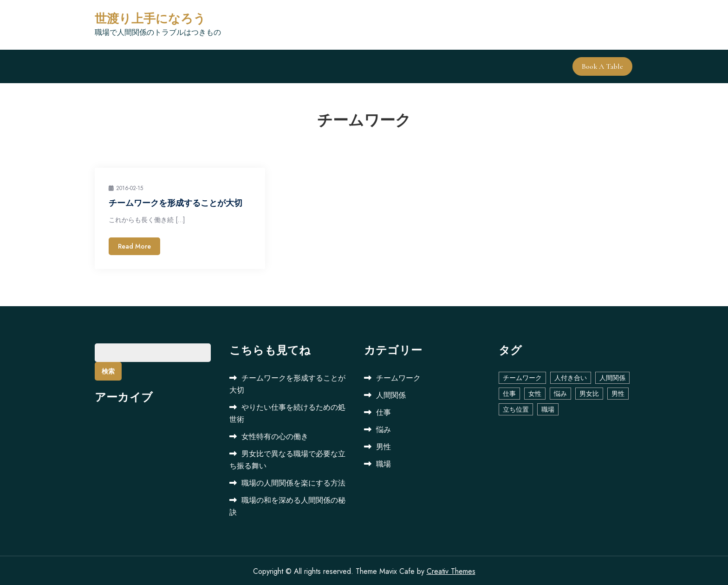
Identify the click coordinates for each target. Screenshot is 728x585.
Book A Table (603, 66)
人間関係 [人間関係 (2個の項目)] (612, 376)
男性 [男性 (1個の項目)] (618, 392)
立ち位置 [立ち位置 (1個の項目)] (516, 408)
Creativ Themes (451, 569)
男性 (383, 445)
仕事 (383, 411)
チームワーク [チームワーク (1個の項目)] (522, 376)
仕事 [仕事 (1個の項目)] (509, 392)
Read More (134, 244)
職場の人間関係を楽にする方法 (293, 481)
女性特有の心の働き (275, 435)
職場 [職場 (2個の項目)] (548, 408)
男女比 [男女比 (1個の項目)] (589, 392)
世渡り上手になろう (150, 19)
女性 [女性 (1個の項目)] (535, 392)
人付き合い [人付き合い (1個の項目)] (571, 376)
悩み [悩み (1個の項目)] (560, 392)
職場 (383, 462)
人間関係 (391, 393)
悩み (383, 428)
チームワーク (398, 376)
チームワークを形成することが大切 (175, 202)
